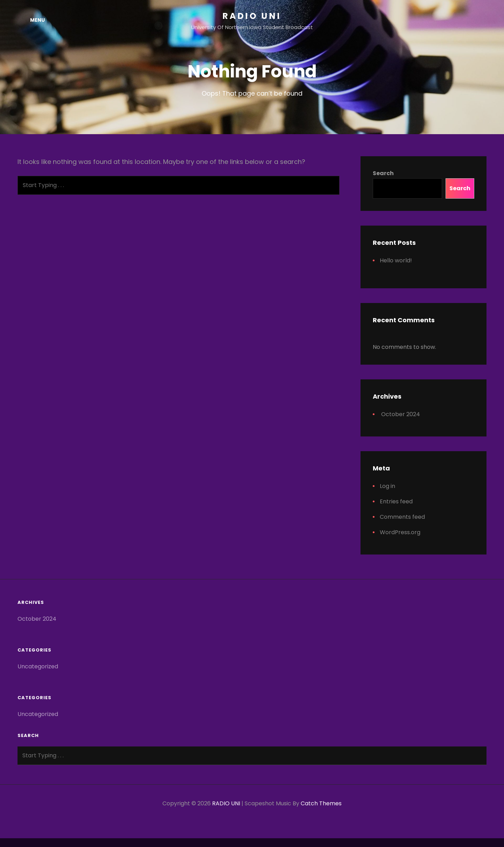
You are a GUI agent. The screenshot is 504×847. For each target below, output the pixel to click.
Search (383, 173)
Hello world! (396, 260)
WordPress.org (400, 532)
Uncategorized (38, 666)
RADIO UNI (252, 16)
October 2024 (401, 414)
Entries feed (396, 501)
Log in (387, 486)
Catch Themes (321, 803)
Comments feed (402, 517)
